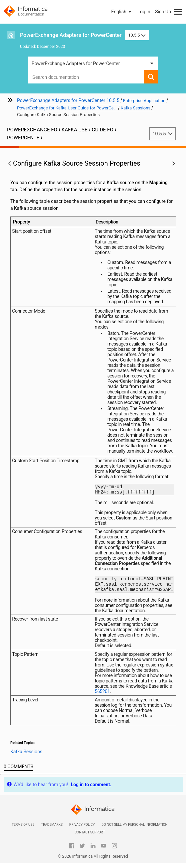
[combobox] (86, 77)
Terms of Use (23, 830)
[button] (122, 12)
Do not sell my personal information (134, 830)
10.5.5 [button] (137, 35)
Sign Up (163, 12)
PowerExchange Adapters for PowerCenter (71, 35)
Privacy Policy (82, 830)
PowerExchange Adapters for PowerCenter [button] (76, 64)
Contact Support (90, 837)
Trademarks (52, 830)
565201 (102, 696)
